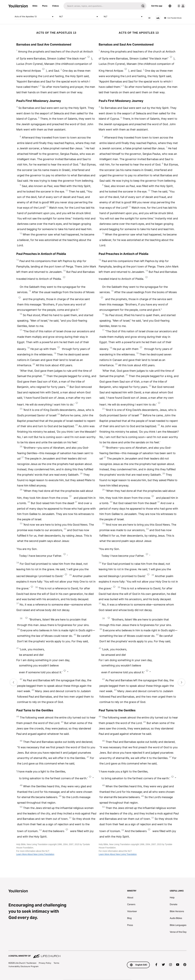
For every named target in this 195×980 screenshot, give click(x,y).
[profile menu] (181, 6)
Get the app (157, 6)
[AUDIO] (149, 18)
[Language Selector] (170, 6)
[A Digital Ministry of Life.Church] (97, 954)
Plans (45, 6)
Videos (55, 6)
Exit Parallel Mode (173, 18)
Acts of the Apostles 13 (35, 17)
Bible (35, 6)
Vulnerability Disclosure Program (23, 966)
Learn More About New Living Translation (35, 854)
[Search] (101, 6)
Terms (56, 963)
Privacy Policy (45, 963)
